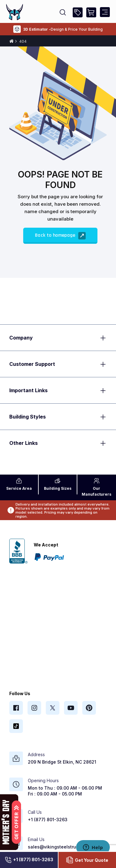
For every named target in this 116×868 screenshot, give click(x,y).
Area (19, 484)
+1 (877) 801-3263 (29, 860)
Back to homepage (60, 236)
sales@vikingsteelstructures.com (64, 847)
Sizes (58, 484)
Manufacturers (97, 487)
